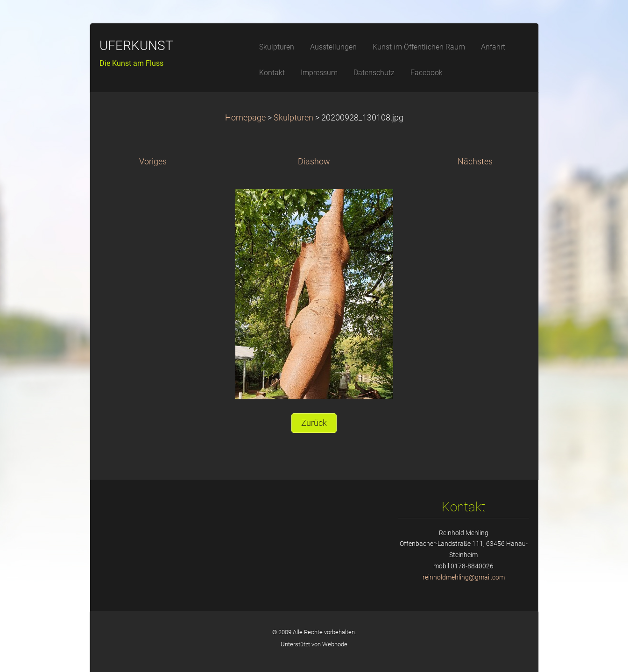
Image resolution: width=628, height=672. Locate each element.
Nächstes (475, 162)
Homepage (245, 118)
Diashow (314, 162)
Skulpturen (294, 118)
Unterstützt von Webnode (314, 644)
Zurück (314, 423)
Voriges (153, 162)
